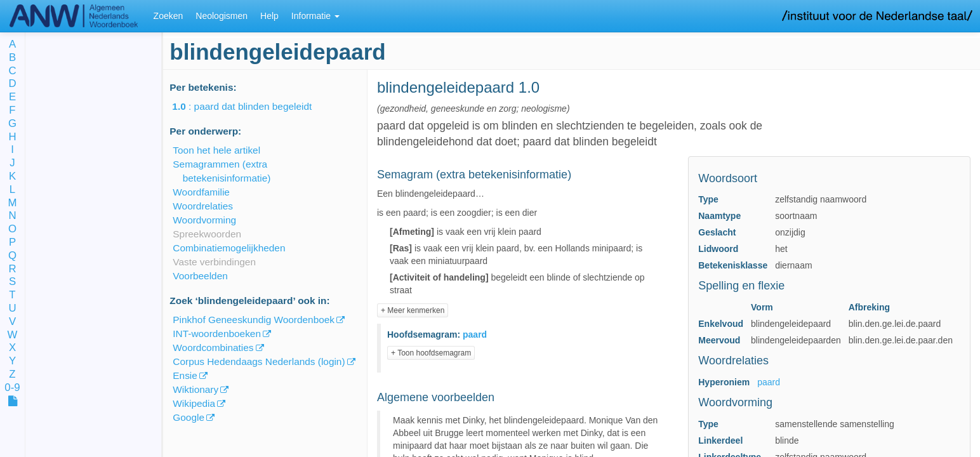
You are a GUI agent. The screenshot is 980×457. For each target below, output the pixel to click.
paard (769, 382)
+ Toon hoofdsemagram (431, 353)
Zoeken (169, 16)
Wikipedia (194, 403)
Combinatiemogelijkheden (229, 248)
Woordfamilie (201, 192)
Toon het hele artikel (216, 150)
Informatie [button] (315, 16)
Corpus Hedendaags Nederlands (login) (259, 361)
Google (189, 417)
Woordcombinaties (213, 348)
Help (269, 16)
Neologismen (222, 16)
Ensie (185, 375)
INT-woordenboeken (217, 334)
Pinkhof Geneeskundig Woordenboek (254, 320)
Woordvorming (204, 220)
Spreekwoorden (207, 234)
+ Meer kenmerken (413, 310)
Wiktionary (195, 389)
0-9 (12, 388)
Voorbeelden (200, 276)
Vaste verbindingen (214, 262)
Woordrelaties (203, 206)
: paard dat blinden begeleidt (251, 106)
